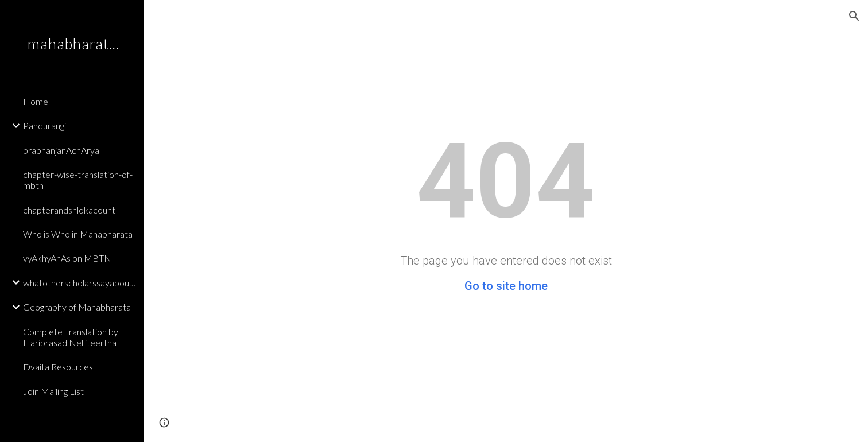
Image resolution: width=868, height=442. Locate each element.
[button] (854, 16)
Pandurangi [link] (44, 125)
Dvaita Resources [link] (58, 367)
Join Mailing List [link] (53, 391)
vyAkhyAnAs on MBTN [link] (67, 258)
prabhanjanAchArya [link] (61, 150)
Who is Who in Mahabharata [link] (78, 234)
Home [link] (36, 101)
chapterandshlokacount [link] (69, 210)
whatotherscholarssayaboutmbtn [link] (80, 283)
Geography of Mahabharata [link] (77, 307)
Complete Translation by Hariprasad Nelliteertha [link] (71, 337)
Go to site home (506, 286)
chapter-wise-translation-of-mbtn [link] (78, 180)
